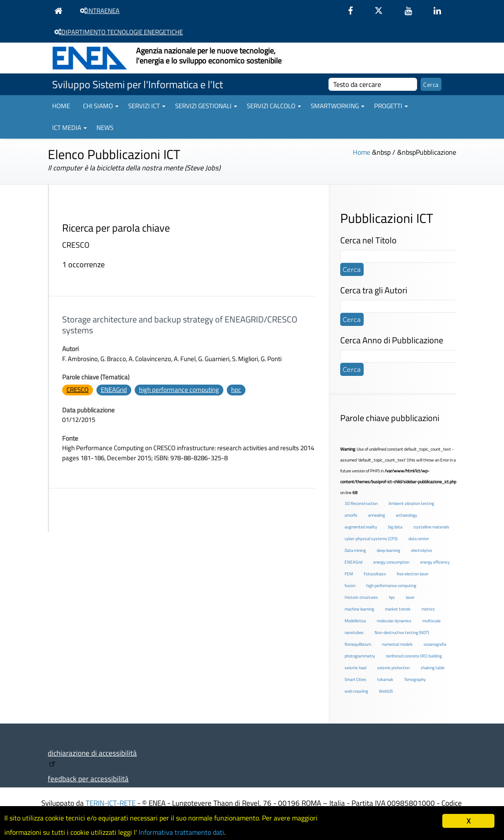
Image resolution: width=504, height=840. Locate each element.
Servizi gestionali (206, 106)
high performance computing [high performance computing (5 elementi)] (391, 586)
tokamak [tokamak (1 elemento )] (385, 679)
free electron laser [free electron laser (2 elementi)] (413, 574)
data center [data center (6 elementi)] (419, 539)
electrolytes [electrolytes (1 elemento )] (422, 550)
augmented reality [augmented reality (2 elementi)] (361, 527)
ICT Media (70, 128)
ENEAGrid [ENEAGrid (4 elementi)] (353, 562)
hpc (236, 390)
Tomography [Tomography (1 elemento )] (415, 679)
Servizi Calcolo (274, 106)
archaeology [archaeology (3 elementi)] (406, 515)
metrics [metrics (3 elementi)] (428, 609)
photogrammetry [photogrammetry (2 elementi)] (360, 656)
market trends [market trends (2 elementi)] (398, 609)
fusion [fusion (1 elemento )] (350, 586)
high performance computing (179, 390)
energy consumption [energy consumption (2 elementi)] (391, 562)
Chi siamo (101, 106)
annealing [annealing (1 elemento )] (376, 515)
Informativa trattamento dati (191, 832)
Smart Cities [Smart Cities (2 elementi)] (355, 679)
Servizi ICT (147, 106)
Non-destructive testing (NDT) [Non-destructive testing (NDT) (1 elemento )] (402, 632)
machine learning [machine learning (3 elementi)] (359, 609)
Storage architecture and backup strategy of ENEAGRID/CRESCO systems (180, 325)
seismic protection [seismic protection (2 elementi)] (393, 668)
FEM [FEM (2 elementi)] (349, 574)
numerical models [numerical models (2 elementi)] (397, 644)
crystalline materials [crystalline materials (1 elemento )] (431, 527)
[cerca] (373, 84)
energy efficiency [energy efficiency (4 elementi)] (435, 562)
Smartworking (338, 106)
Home (61, 106)
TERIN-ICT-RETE (111, 803)
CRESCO (78, 390)
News (105, 128)
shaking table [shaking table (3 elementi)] (433, 668)
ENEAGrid (114, 390)
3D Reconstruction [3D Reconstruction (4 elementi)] (361, 503)
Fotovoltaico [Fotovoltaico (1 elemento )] (375, 574)
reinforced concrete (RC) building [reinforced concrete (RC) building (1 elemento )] (414, 656)
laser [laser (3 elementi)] (410, 597)
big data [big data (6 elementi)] (395, 527)
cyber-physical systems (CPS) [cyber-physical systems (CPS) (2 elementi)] (371, 539)
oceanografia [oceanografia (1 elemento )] (435, 644)
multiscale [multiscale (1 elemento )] (431, 621)
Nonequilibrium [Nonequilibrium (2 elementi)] (358, 644)
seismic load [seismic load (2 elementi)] (355, 668)
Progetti (391, 106)
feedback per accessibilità (88, 779)
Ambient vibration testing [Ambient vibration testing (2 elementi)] (411, 503)
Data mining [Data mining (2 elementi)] (355, 550)
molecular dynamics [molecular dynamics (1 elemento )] (394, 621)
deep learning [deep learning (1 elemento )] (388, 550)
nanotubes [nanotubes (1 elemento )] (354, 632)
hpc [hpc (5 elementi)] (392, 597)
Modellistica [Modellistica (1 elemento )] (355, 621)
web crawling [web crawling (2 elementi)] (356, 691)
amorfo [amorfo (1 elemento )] (351, 515)
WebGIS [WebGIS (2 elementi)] (386, 691)
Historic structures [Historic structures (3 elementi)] (361, 597)
